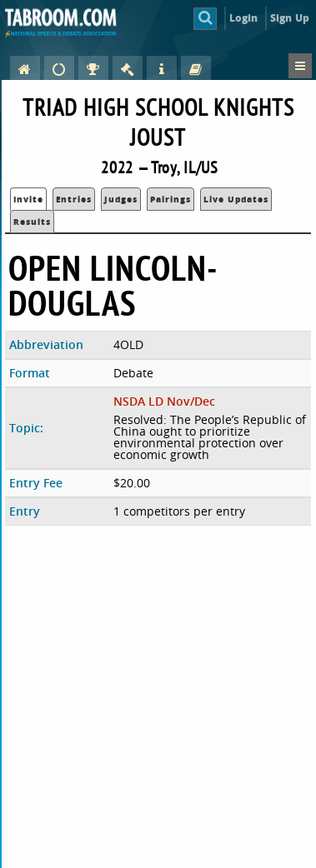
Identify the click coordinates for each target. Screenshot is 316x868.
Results (32, 222)
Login (244, 18)
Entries (74, 199)
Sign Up (290, 18)
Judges (121, 199)
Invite (28, 199)
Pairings (171, 199)
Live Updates (236, 199)
